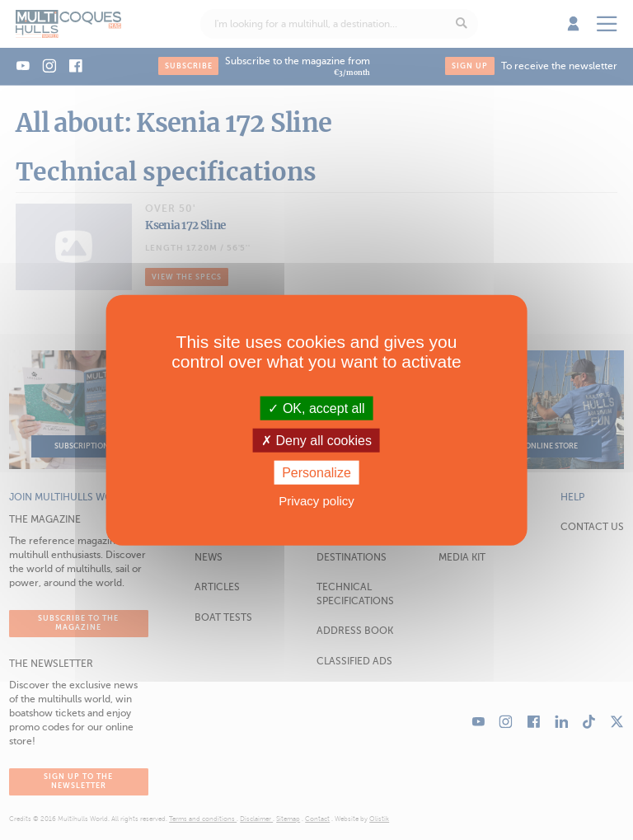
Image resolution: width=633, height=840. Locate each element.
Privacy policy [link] (316, 501)
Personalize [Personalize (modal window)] (316, 473)
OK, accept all (316, 408)
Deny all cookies (316, 440)
